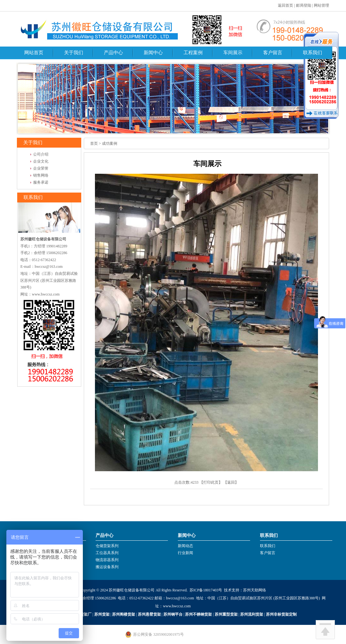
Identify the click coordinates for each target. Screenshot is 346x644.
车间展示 (233, 53)
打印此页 (211, 482)
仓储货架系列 (107, 546)
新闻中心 (153, 53)
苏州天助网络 (255, 590)
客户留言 (273, 53)
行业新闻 (185, 553)
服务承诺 (41, 182)
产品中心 (113, 53)
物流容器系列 (107, 560)
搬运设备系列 (107, 567)
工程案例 (193, 53)
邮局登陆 (304, 5)
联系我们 (313, 53)
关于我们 (74, 53)
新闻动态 (185, 546)
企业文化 (41, 161)
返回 (231, 482)
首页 (94, 143)
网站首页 (34, 53)
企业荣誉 (41, 168)
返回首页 (285, 5)
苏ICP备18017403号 (206, 590)
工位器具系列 (107, 553)
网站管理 (321, 5)
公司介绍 (41, 154)
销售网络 (41, 175)
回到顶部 (325, 630)
